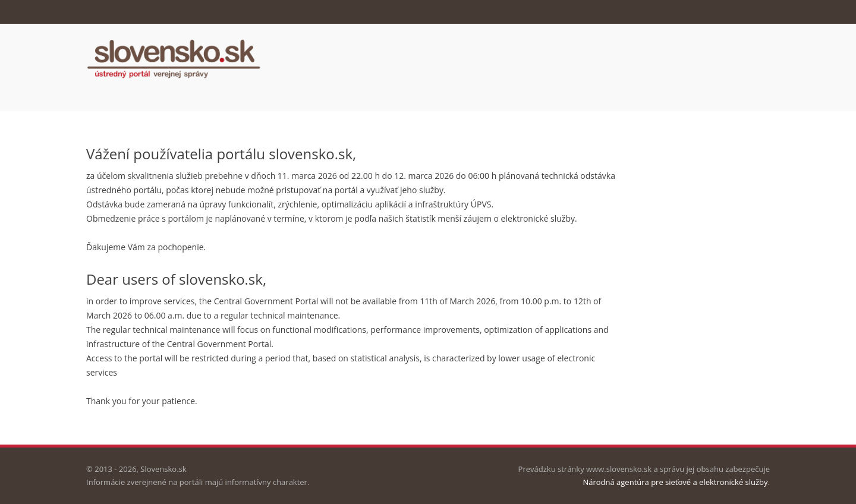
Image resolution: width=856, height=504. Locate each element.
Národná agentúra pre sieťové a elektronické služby (675, 482)
